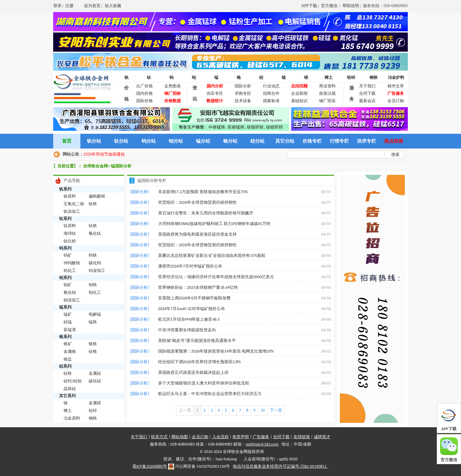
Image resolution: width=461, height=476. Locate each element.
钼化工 (95, 292)
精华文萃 (396, 86)
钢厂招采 (327, 101)
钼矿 (68, 285)
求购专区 (243, 93)
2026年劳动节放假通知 (104, 154)
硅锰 (68, 322)
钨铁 (93, 255)
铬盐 (68, 359)
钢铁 (374, 78)
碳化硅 (95, 381)
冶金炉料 (396, 78)
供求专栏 (366, 141)
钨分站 (149, 141)
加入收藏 (113, 6)
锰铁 (93, 322)
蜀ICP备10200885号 (150, 466)
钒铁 (93, 204)
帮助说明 (351, 6)
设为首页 (92, 6)
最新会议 (367, 101)
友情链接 (302, 437)
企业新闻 (299, 93)
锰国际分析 (121, 166)
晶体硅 (70, 389)
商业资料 (327, 86)
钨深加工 (97, 271)
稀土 (329, 78)
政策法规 (327, 93)
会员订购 (396, 101)
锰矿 (68, 314)
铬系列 (65, 337)
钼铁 (93, 285)
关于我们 (367, 86)
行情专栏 (339, 141)
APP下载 (309, 6)
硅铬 (93, 352)
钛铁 (93, 226)
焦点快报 (394, 141)
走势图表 (173, 86)
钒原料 (70, 196)
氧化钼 (70, 292)
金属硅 (95, 373)
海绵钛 (70, 233)
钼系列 (65, 278)
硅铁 (68, 373)
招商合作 (271, 93)
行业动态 (271, 86)
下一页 (276, 410)
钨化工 (70, 271)
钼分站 (176, 141)
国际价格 (145, 101)
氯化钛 (95, 233)
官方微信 (330, 6)
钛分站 (121, 141)
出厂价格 (145, 86)
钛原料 (70, 226)
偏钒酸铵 (97, 196)
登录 (57, 6)
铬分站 (230, 141)
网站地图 (180, 437)
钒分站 (94, 141)
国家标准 (271, 101)
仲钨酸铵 (72, 263)
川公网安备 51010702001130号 (199, 467)
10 (262, 410)
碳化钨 (95, 263)
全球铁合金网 (95, 166)
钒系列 (65, 189)
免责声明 (241, 437)
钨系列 (65, 248)
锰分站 (203, 141)
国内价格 (145, 93)
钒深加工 (72, 212)
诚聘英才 (322, 437)
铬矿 (68, 344)
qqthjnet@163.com (262, 444)
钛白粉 (70, 241)
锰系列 (65, 307)
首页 (67, 141)
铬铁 (93, 344)
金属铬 (70, 352)
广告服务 (261, 437)
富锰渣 (70, 330)
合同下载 (367, 93)
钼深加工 (72, 300)
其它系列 (67, 396)
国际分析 (243, 86)
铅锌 (351, 78)
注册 (69, 6)
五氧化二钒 (74, 204)
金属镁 (95, 403)
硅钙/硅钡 (73, 381)
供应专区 (215, 93)
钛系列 (65, 219)
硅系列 (65, 366)
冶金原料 (72, 418)
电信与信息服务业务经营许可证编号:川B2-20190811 (281, 466)
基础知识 (299, 101)
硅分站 (257, 141)
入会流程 (220, 437)
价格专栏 (312, 141)
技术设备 (243, 101)
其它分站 (285, 141)
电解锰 (95, 314)
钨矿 (68, 255)
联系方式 (159, 437)
